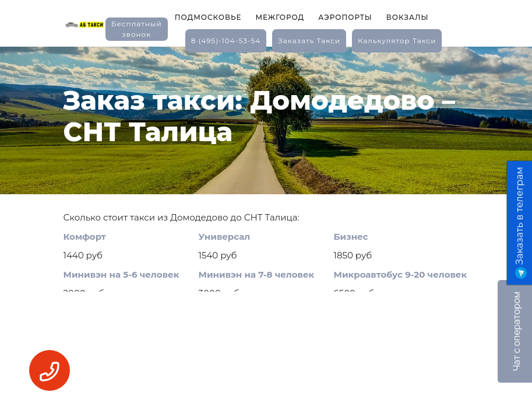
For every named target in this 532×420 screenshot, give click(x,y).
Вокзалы (408, 17)
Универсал (225, 237)
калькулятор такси (397, 41)
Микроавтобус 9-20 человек (401, 274)
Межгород (280, 17)
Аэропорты (345, 17)
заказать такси (309, 41)
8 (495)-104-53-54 (226, 41)
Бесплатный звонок (137, 29)
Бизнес (351, 237)
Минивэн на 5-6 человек (121, 274)
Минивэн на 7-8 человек (257, 274)
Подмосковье (208, 17)
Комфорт (85, 237)
